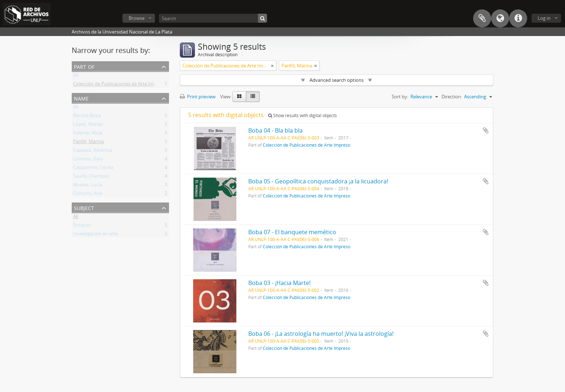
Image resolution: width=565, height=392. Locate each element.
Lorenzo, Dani (88, 160)
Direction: (452, 97)
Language (500, 18)
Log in (544, 18)
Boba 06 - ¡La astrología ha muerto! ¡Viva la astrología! (321, 334)
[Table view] (253, 97)
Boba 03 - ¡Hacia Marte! (279, 283)
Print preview (198, 97)
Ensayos (82, 226)
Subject (84, 207)
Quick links (518, 18)
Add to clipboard (486, 130)
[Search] (213, 18)
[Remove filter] (272, 66)
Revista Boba (87, 117)
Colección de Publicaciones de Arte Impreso (120, 85)
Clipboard (482, 18)
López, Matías (88, 125)
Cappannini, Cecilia (93, 169)
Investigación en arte (95, 235)
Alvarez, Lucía (88, 186)
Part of (84, 66)
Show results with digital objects (302, 115)
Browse (137, 18)
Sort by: (400, 97)
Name (81, 98)
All (76, 76)
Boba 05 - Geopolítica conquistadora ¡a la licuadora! (318, 181)
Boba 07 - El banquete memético (292, 232)
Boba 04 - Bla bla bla (275, 130)
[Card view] (239, 97)
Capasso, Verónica (93, 151)
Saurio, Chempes (91, 177)
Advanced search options (337, 80)
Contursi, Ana (88, 195)
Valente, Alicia (88, 134)
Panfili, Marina (88, 143)
